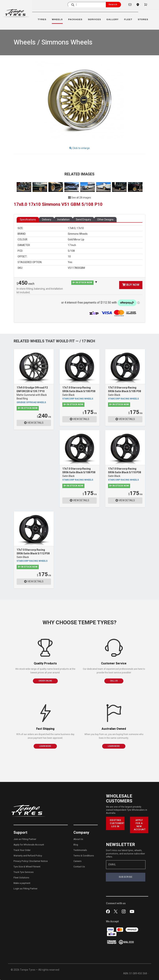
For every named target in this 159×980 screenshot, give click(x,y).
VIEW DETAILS (34, 423)
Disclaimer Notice (39, 861)
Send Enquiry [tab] (83, 220)
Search (113, 4)
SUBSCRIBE (126, 877)
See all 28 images (80, 198)
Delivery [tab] (47, 220)
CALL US (114, 681)
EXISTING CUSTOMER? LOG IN (117, 823)
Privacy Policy (21, 861)
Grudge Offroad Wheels (31, 402)
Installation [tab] (64, 220)
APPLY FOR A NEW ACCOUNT (140, 825)
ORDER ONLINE (45, 681)
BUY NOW (131, 285)
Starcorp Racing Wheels (78, 399)
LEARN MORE (45, 746)
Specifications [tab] (28, 220)
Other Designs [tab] (105, 220)
